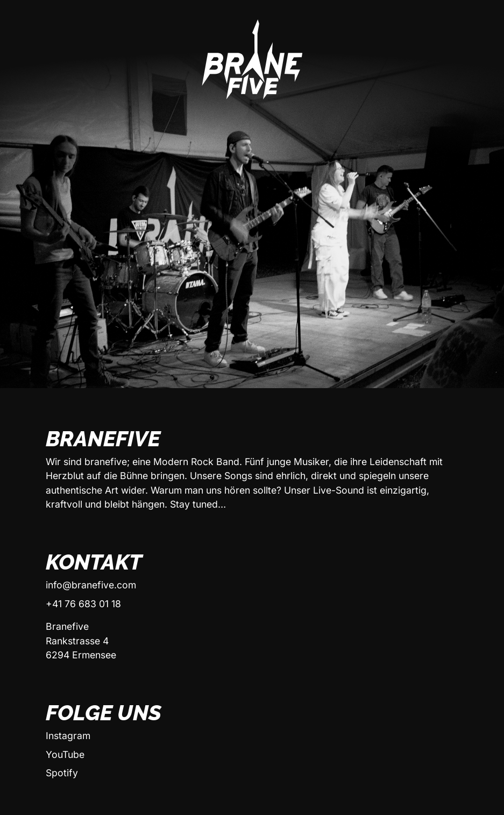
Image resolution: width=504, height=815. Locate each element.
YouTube (65, 754)
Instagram (68, 736)
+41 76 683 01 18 (83, 604)
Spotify (62, 773)
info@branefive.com (91, 585)
